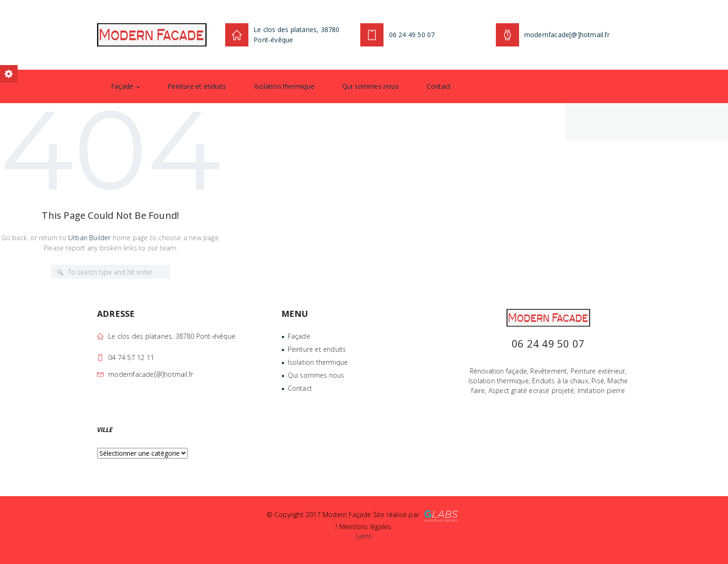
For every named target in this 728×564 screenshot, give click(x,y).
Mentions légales (365, 527)
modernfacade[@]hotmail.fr (151, 374)
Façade (122, 86)
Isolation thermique (284, 86)
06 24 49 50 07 (412, 35)
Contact (439, 86)
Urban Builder (90, 238)
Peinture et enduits (197, 86)
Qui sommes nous (370, 86)
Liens (364, 536)
